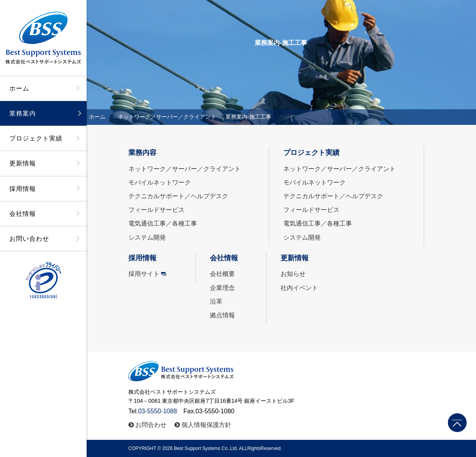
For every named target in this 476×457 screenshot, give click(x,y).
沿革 (216, 301)
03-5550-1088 (158, 411)
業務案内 (23, 113)
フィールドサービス (156, 210)
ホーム (19, 88)
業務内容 (142, 153)
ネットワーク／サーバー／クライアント (167, 117)
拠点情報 (222, 315)
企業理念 (222, 288)
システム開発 (147, 237)
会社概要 (222, 274)
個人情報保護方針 (206, 425)
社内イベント (299, 288)
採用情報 (23, 189)
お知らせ (293, 274)
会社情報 (23, 214)
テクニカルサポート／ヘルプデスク (178, 196)
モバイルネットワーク (160, 182)
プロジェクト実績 (36, 138)
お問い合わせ (29, 239)
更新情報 (23, 163)
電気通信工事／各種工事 (163, 223)
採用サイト (144, 274)
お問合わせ (151, 425)
